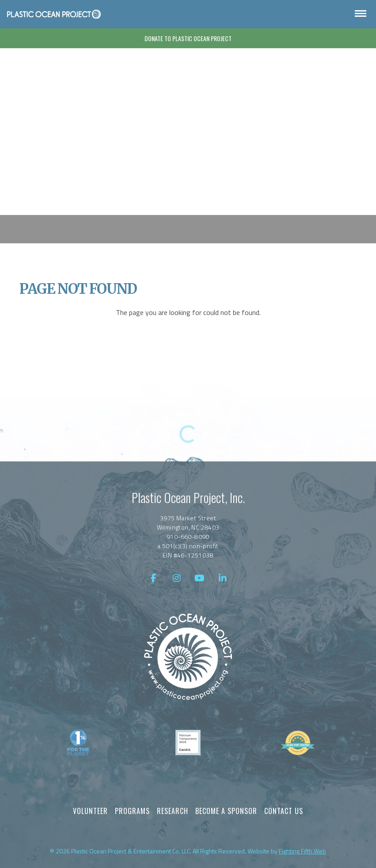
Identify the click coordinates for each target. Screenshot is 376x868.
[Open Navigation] (361, 14)
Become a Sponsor (226, 811)
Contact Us (284, 811)
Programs (132, 811)
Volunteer (90, 811)
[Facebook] (154, 578)
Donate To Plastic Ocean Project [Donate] (188, 38)
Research (173, 811)
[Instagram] (177, 578)
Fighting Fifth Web (302, 851)
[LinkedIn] (223, 578)
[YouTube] (200, 578)
